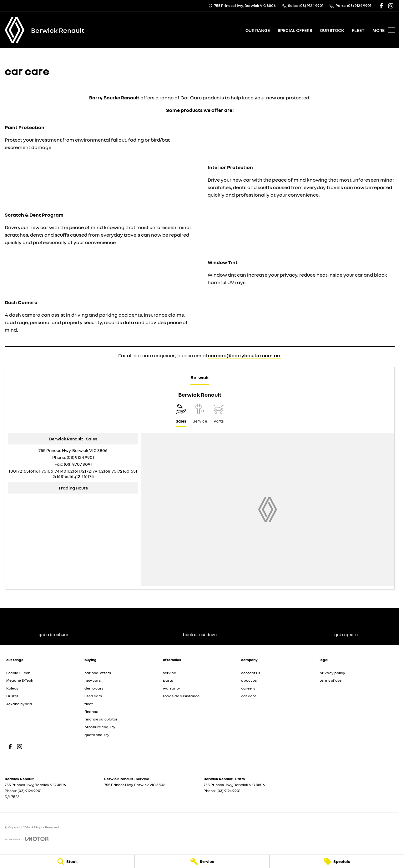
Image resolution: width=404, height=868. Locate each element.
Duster (12, 696)
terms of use (331, 680)
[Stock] (67, 861)
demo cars (94, 688)
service (169, 673)
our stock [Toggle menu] (332, 30)
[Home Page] (15, 30)
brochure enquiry (100, 727)
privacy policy (332, 673)
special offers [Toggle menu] (295, 30)
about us (249, 680)
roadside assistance (181, 696)
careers (248, 688)
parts (168, 680)
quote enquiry (97, 735)
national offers (98, 673)
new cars (93, 680)
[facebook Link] (381, 6)
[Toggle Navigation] (384, 30)
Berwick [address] (200, 377)
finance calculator (101, 719)
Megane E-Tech (20, 680)
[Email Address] (73, 474)
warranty (172, 688)
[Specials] (337, 861)
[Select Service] (200, 415)
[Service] (202, 861)
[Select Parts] (219, 415)
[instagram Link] (391, 6)
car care (249, 696)
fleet (358, 30)
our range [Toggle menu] (258, 30)
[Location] (181, 415)
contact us (251, 673)
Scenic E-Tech (18, 673)
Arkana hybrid (19, 704)
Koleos (12, 688)
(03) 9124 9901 (80, 457)
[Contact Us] (242, 6)
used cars (93, 696)
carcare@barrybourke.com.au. (245, 355)
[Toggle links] (27, 839)
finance (91, 712)
